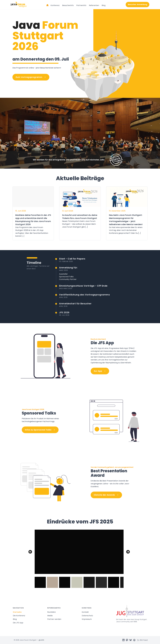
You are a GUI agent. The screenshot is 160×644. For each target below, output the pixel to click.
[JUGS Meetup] (134, 640)
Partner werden (54, 619)
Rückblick (51, 612)
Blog (104, 5)
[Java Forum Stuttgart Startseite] (132, 612)
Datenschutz (87, 616)
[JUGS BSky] (131, 640)
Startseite (17, 612)
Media (50, 616)
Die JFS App (18, 623)
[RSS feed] (143, 640)
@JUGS (41, 640)
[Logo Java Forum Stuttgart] (19, 5)
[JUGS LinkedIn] (123, 640)
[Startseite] (47, 4)
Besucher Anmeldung (137, 4)
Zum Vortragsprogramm (31, 77)
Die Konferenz (19, 616)
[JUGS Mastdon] (127, 640)
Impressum (87, 619)
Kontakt (85, 612)
